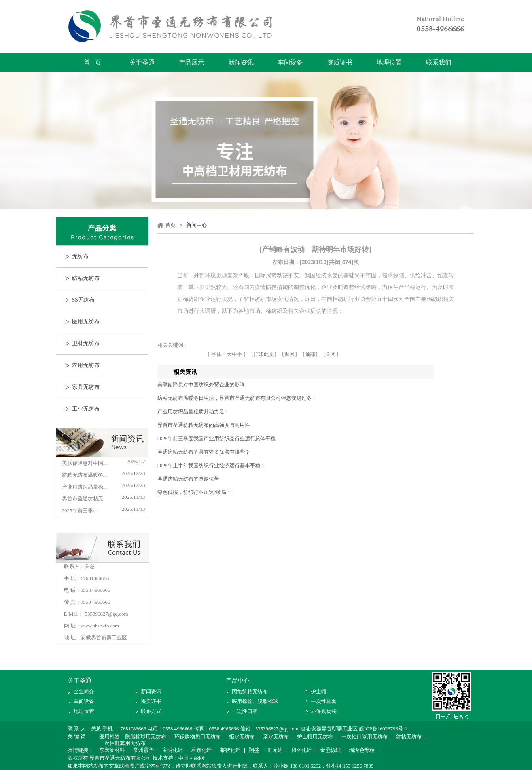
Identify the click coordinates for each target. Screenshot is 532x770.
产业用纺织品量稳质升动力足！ (193, 412)
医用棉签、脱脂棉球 (255, 701)
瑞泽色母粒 (362, 751)
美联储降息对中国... (85, 463)
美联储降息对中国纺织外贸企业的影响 (201, 385)
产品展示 (191, 62)
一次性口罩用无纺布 (364, 737)
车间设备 (290, 62)
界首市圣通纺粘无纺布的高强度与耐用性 (204, 425)
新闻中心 (197, 225)
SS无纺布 (83, 300)
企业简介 (84, 691)
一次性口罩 (245, 711)
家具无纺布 (86, 387)
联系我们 (439, 62)
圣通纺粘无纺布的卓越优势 (188, 479)
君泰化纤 (201, 751)
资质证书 (340, 62)
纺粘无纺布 (86, 278)
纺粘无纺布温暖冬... (85, 475)
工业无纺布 (86, 409)
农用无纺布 (86, 365)
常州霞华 (144, 751)
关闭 (331, 354)
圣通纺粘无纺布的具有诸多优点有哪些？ (204, 452)
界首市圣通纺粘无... (85, 499)
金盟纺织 (330, 751)
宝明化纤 (172, 751)
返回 (290, 354)
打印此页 (264, 354)
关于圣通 (142, 62)
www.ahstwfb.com (100, 626)
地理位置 (389, 62)
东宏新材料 (112, 751)
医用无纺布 (86, 322)
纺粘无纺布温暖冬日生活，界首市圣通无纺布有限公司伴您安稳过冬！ (237, 398)
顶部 (310, 354)
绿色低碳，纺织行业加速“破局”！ (196, 492)
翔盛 (254, 751)
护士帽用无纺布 (315, 737)
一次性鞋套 (324, 701)
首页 (170, 225)
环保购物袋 (324, 711)
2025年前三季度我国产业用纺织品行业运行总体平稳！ (219, 438)
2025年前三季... (80, 510)
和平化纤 (301, 751)
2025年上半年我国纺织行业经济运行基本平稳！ (211, 465)
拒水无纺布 (242, 737)
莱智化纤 (230, 751)
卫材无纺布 (86, 343)
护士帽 (319, 691)
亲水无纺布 (276, 737)
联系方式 (151, 711)
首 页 (93, 62)
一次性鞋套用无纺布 (122, 744)
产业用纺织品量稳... (85, 487)
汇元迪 (275, 751)
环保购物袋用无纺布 (198, 737)
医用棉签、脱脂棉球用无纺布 (133, 737)
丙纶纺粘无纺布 (250, 691)
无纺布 (80, 256)
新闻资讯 (241, 62)
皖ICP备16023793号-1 (383, 729)
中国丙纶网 (191, 758)
